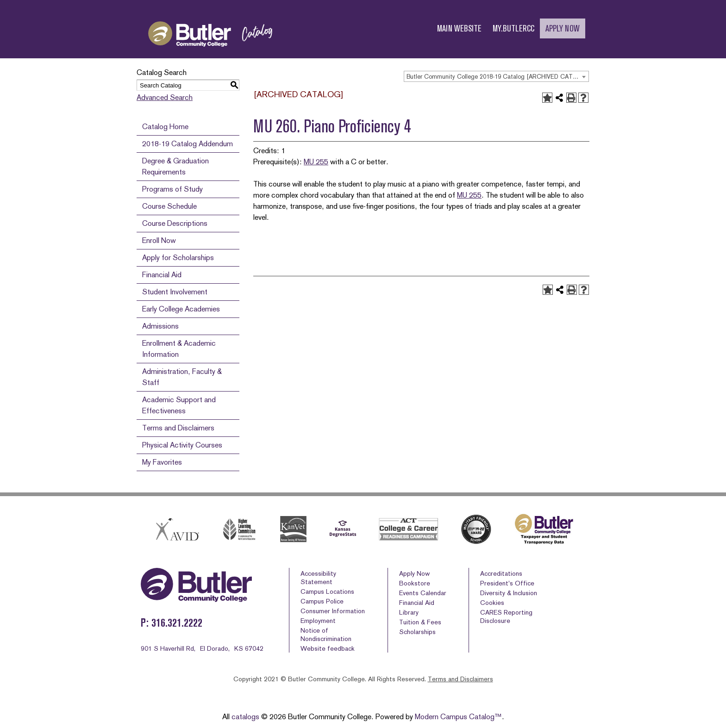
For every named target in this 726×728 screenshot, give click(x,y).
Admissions (160, 326)
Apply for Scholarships (178, 258)
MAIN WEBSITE (459, 28)
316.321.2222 (177, 623)
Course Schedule (169, 206)
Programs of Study (172, 189)
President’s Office (507, 583)
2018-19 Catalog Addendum (188, 144)
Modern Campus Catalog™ (458, 717)
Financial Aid (162, 275)
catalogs (245, 717)
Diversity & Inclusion (509, 593)
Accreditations (501, 573)
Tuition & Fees (420, 622)
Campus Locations (327, 591)
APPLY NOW (563, 28)
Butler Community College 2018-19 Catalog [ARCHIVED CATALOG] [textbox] (498, 77)
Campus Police (322, 601)
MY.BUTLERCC (513, 28)
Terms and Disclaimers (178, 428)
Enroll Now (159, 240)
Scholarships (417, 632)
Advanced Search (165, 97)
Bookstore (415, 583)
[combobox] (496, 76)
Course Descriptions (175, 223)
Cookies (492, 603)
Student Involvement (175, 292)
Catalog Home (165, 127)
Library (409, 612)
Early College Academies (181, 309)
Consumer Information (333, 611)
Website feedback (328, 648)
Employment (318, 621)
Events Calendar (423, 593)
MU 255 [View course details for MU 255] (316, 162)
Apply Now (414, 573)
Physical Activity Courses (182, 445)
